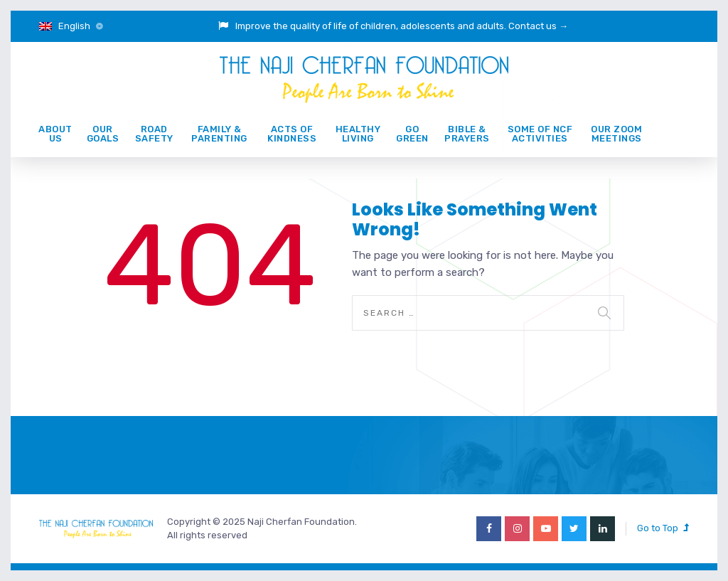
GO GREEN (412, 134)
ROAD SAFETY (154, 134)
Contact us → (538, 26)
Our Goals (103, 134)
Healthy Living (358, 134)
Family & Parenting (219, 134)
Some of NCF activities (540, 134)
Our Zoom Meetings (616, 134)
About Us (55, 134)
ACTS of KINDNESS (292, 134)
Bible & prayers (467, 134)
